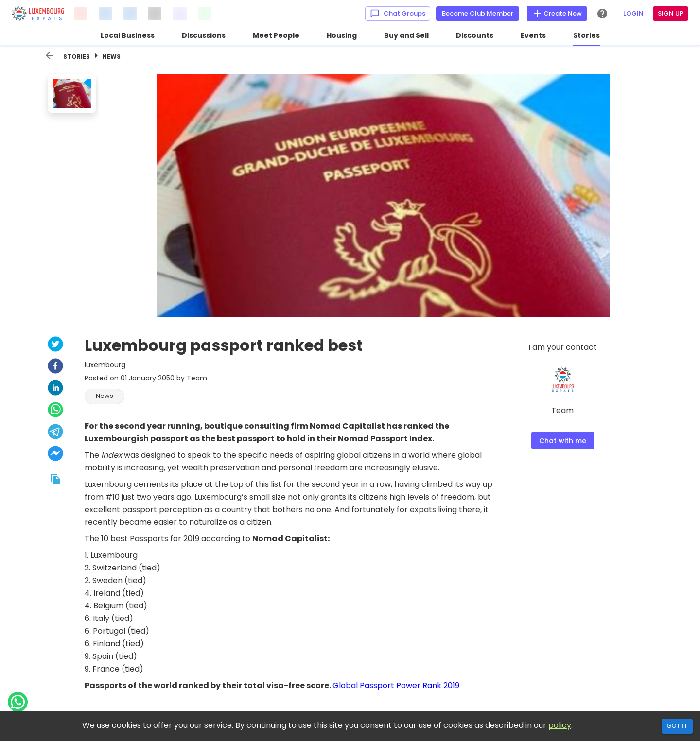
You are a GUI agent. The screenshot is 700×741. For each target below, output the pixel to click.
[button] (105, 396)
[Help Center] (602, 14)
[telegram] (55, 433)
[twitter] (55, 345)
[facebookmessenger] (55, 455)
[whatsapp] (55, 411)
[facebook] (55, 367)
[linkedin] (55, 389)
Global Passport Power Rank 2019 (396, 685)
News (111, 57)
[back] (50, 55)
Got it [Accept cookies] (677, 726)
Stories (77, 57)
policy (560, 725)
